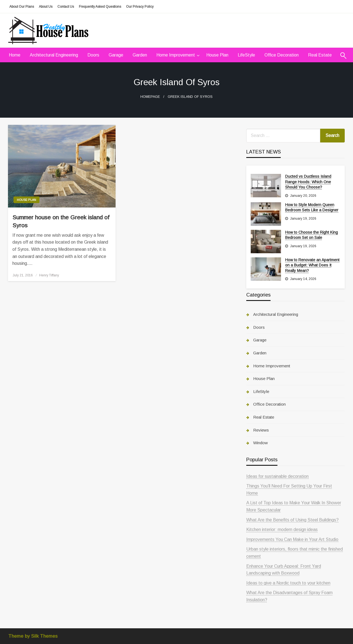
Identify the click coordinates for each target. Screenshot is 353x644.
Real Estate (320, 55)
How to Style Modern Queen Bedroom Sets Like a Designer (312, 208)
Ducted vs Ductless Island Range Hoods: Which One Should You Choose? (308, 182)
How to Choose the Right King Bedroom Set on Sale (311, 235)
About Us (46, 7)
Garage (116, 55)
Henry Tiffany (49, 275)
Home (15, 55)
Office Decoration (282, 55)
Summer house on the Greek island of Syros (61, 221)
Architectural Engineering (54, 55)
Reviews (261, 430)
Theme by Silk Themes (33, 636)
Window (260, 443)
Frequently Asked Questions (100, 7)
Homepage (150, 97)
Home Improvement (176, 55)
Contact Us (66, 7)
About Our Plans (22, 7)
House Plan (217, 55)
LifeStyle (246, 55)
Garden (140, 55)
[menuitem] (15, 55)
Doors (93, 55)
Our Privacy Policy (140, 7)
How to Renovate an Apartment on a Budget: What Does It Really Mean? (312, 265)
